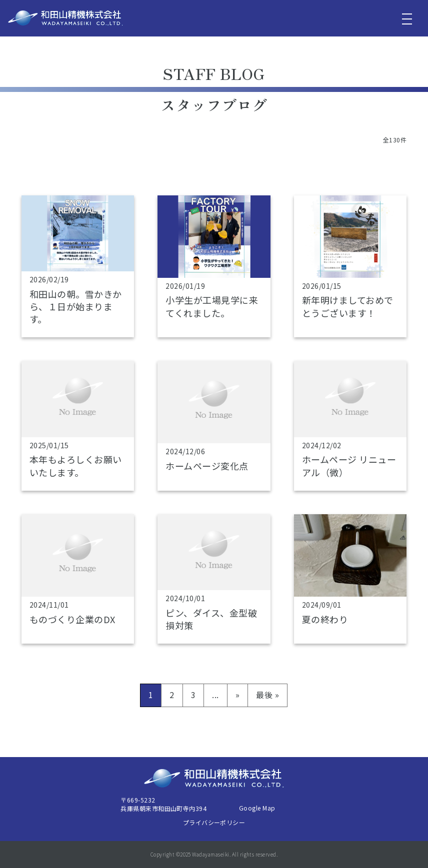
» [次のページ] (237, 695)
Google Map (257, 808)
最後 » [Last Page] (267, 695)
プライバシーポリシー (214, 822)
